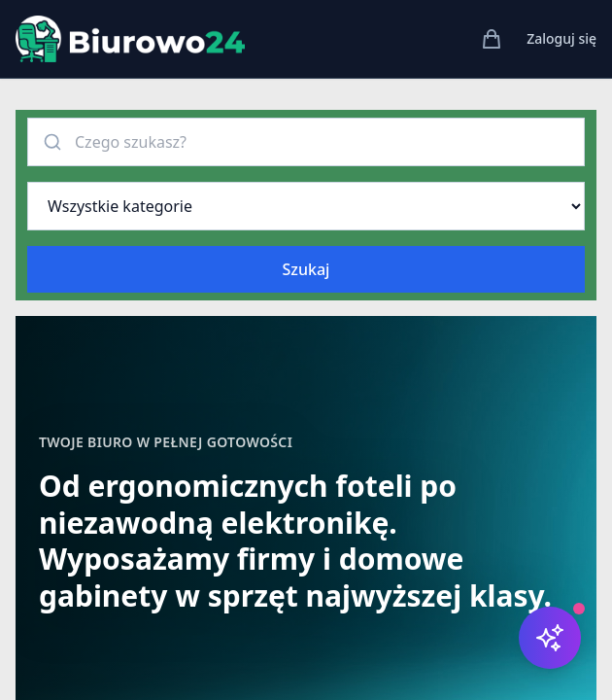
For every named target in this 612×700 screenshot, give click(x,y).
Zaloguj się (561, 38)
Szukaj (306, 269)
